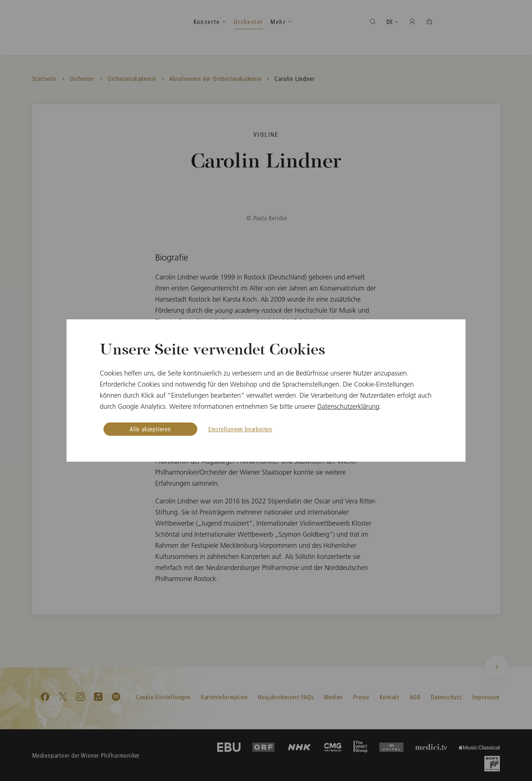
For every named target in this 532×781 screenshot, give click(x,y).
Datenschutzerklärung (348, 406)
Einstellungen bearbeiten (240, 429)
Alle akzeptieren (150, 429)
